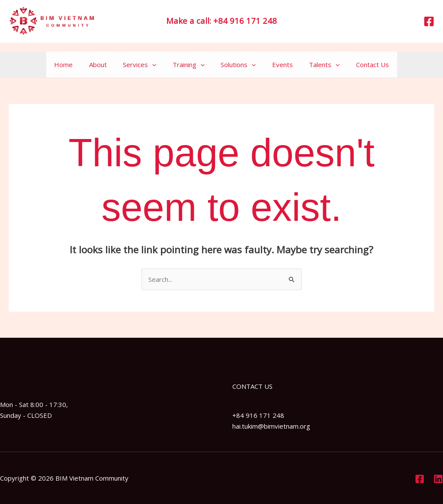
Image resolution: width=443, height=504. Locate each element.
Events (278, 65)
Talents (316, 65)
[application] (157, 65)
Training (190, 65)
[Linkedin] (438, 479)
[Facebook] (429, 21)
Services (145, 65)
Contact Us (361, 65)
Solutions (237, 65)
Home (75, 65)
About (106, 65)
